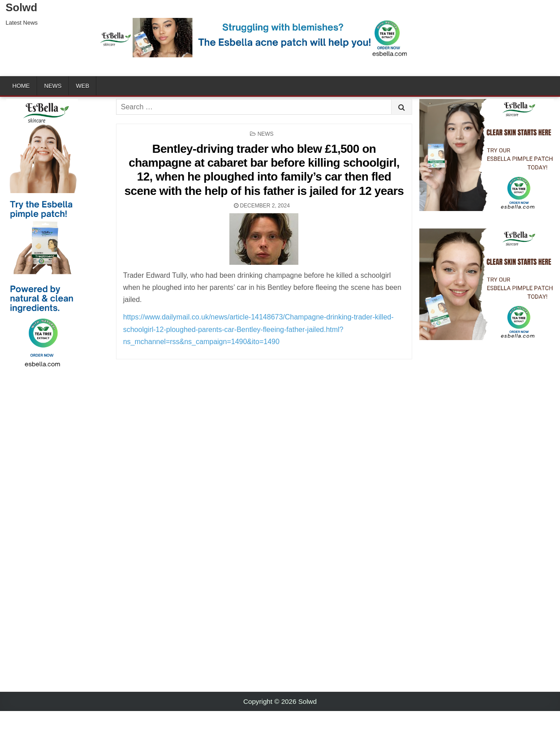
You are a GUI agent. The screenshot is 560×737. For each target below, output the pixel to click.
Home (21, 86)
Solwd (22, 7)
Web (83, 86)
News (53, 86)
